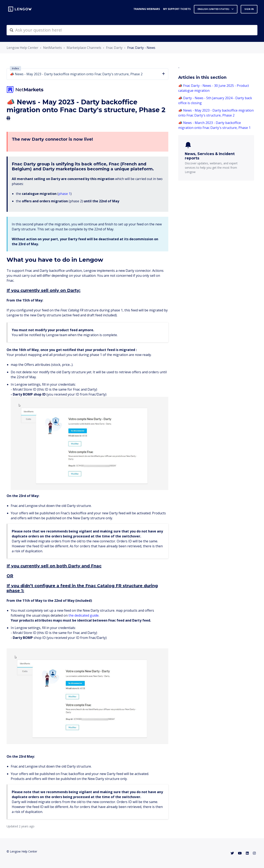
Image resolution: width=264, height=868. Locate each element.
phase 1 (64, 194)
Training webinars (147, 9)
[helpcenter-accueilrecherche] (132, 30)
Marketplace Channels (84, 48)
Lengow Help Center (22, 48)
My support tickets (177, 9)
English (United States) (214, 9)
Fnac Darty (114, 48)
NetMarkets (52, 48)
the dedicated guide (84, 615)
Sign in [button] (249, 9)
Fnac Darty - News (141, 48)
